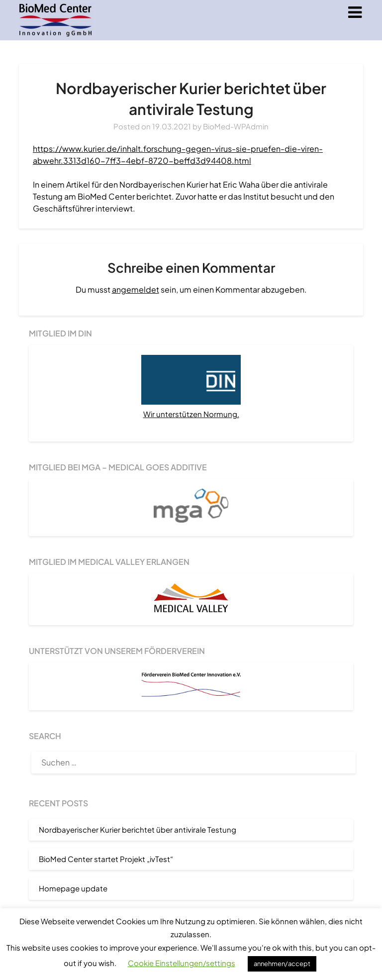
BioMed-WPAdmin (236, 126)
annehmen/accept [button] (282, 964)
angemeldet (136, 289)
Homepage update (73, 888)
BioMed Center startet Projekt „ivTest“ (106, 859)
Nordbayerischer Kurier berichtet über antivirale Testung (138, 829)
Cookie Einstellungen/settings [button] (182, 963)
